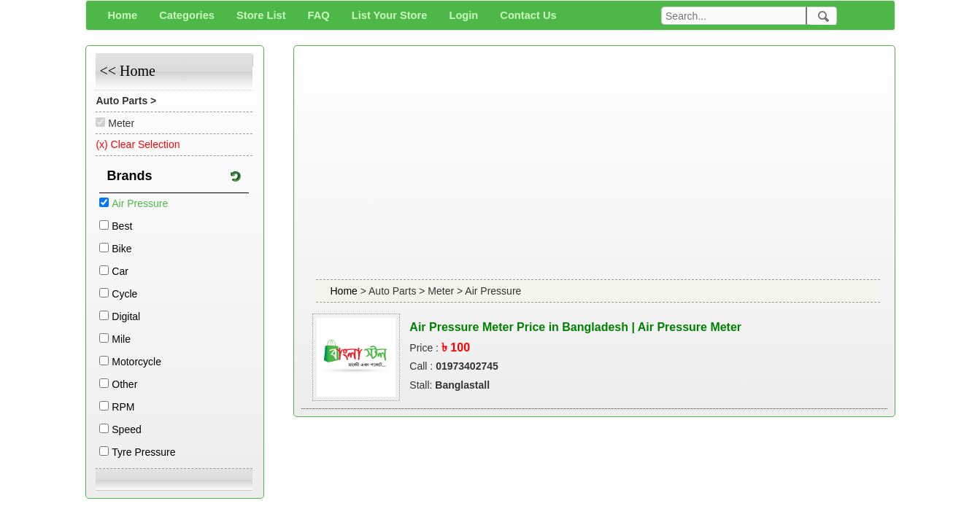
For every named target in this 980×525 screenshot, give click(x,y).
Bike (121, 249)
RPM (123, 407)
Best (122, 226)
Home (346, 291)
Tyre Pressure (143, 452)
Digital (126, 316)
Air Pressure (140, 203)
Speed (126, 429)
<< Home (127, 71)
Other (124, 384)
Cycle (124, 294)
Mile (121, 339)
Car (120, 271)
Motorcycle (136, 362)
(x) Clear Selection (138, 144)
